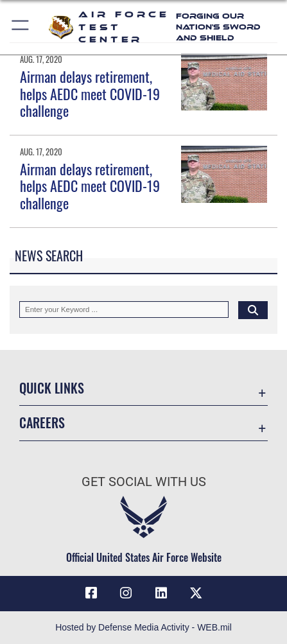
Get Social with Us (144, 482)
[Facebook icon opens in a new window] (91, 593)
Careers (42, 423)
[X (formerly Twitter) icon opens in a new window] (196, 593)
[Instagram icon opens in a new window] (126, 593)
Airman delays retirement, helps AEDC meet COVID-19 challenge (90, 93)
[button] (21, 27)
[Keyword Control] (124, 309)
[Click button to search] (253, 309)
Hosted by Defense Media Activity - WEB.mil (143, 627)
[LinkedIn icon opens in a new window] (161, 593)
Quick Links (52, 388)
